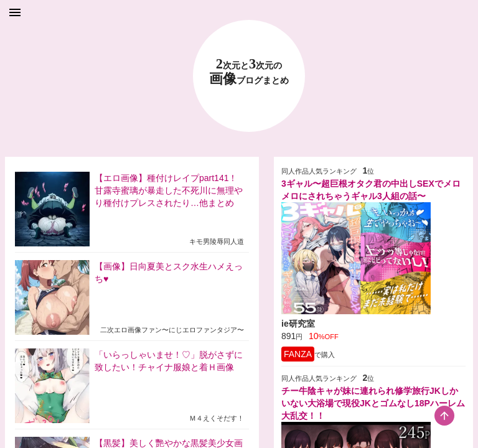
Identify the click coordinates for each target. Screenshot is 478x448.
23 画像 (249, 72)
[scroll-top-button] (444, 416)
